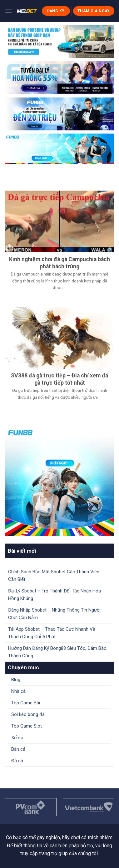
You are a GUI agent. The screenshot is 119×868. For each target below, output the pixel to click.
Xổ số (17, 738)
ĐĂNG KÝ (56, 11)
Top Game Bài (26, 703)
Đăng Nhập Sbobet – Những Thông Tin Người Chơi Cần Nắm (54, 614)
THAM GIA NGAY (94, 11)
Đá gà (17, 761)
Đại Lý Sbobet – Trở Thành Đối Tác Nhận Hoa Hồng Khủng (55, 595)
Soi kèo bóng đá (28, 714)
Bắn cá (18, 749)
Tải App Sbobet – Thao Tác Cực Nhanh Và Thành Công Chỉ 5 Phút (52, 633)
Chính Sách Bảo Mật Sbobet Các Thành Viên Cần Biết (54, 576)
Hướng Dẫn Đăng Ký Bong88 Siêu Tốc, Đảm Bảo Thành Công (57, 652)
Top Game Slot (27, 726)
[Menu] (8, 11)
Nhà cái (19, 691)
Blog (16, 680)
